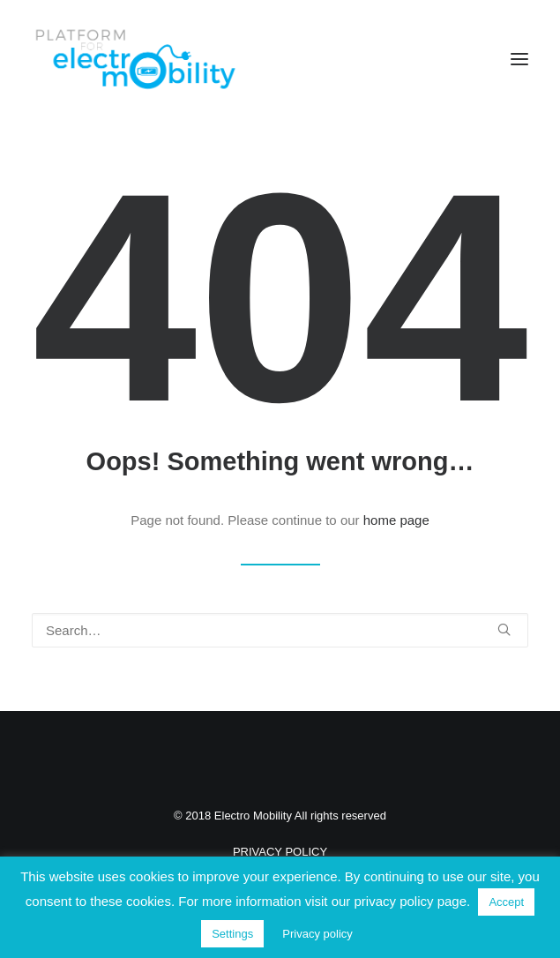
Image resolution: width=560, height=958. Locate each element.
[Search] (280, 630)
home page (396, 520)
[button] (519, 59)
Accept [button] (506, 902)
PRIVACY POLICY (280, 852)
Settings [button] (232, 934)
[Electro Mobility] (135, 59)
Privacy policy (317, 934)
